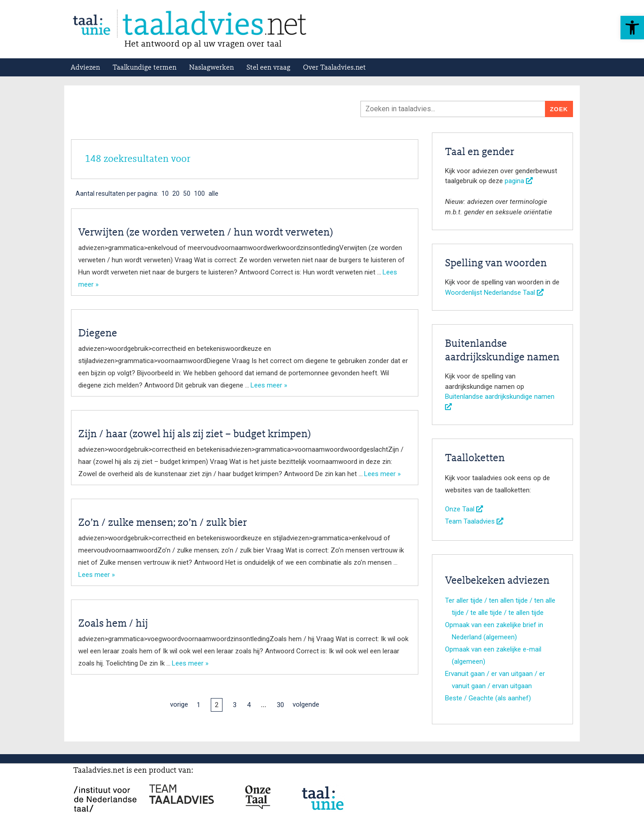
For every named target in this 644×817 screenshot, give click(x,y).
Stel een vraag (268, 68)
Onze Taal (464, 509)
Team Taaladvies (474, 521)
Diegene (98, 334)
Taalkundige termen (144, 68)
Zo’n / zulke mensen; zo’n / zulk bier (163, 523)
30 (280, 705)
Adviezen (85, 68)
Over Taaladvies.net (334, 68)
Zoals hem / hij (113, 624)
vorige (179, 704)
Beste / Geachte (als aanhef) (488, 698)
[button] (632, 28)
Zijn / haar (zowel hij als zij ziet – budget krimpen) (194, 434)
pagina (519, 181)
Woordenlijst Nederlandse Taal (494, 293)
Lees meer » (269, 385)
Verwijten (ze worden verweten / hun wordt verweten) (206, 233)
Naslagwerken (211, 68)
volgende (306, 704)
